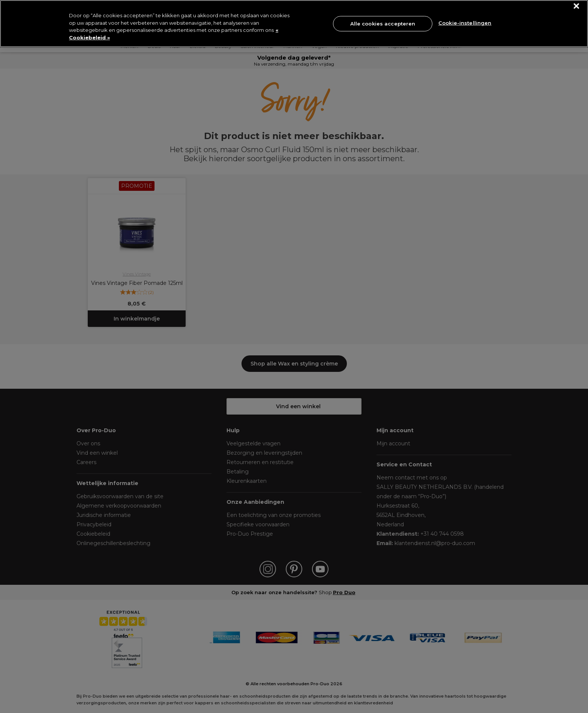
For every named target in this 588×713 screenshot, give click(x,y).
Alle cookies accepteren (383, 23)
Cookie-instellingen (465, 23)
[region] (294, 24)
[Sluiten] (577, 6)
